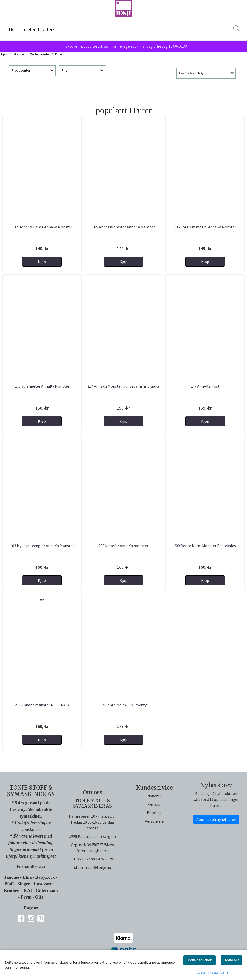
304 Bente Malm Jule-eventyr (123, 705)
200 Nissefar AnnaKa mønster (123, 546)
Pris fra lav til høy (191, 73)
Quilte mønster (38, 54)
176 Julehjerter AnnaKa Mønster (42, 386)
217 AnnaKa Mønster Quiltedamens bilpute (123, 386)
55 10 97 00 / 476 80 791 (96, 859)
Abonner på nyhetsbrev (216, 819)
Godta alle (231, 960)
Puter (57, 54)
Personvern (154, 821)
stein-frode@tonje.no (93, 867)
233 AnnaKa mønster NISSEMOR (42, 705)
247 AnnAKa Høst (205, 386)
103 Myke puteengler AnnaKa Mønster (42, 546)
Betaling (154, 813)
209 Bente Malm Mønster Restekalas (205, 546)
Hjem (5, 54)
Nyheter (154, 796)
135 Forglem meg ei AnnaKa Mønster (205, 227)
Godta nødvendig (200, 960)
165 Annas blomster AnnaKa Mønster (123, 227)
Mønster (17, 54)
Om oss (154, 804)
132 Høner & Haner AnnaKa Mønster (42, 227)
